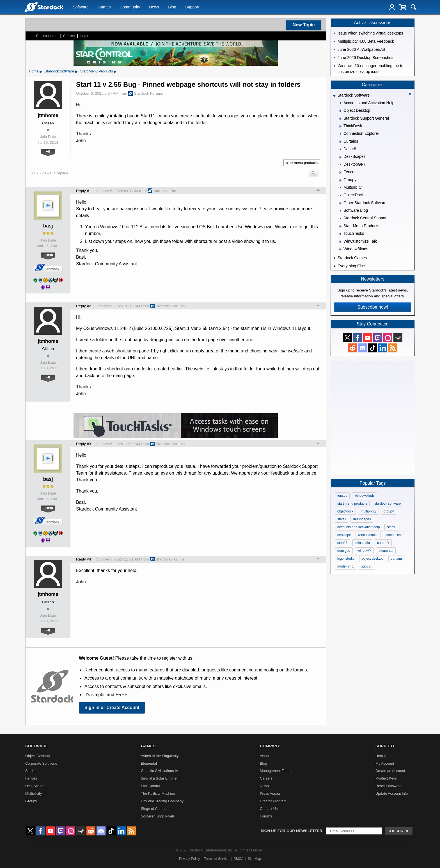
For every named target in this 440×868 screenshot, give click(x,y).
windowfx (364, 551)
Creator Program (273, 801)
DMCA (238, 859)
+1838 (48, 255)
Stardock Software (59, 71)
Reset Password (389, 786)
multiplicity (368, 511)
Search (69, 36)
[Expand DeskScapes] (341, 157)
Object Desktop (38, 756)
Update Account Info (392, 793)
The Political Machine (158, 793)
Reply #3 (84, 444)
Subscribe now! (373, 307)
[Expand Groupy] (341, 180)
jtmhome (48, 115)
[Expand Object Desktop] (341, 111)
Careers (266, 778)
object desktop (373, 559)
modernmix (346, 566)
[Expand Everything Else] (335, 266)
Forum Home (47, 36)
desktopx (344, 535)
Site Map (254, 859)
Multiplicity (34, 793)
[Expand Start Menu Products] (341, 226)
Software (81, 7)
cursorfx (383, 543)
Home (34, 71)
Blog (172, 7)
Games (104, 7)
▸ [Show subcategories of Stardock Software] (77, 71)
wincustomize (368, 535)
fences (342, 496)
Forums (266, 816)
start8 (342, 519)
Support (192, 7)
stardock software (388, 504)
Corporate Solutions (41, 763)
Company (270, 746)
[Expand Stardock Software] (334, 96)
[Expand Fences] (341, 172)
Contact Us (269, 809)
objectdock (345, 511)
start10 (392, 527)
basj (48, 226)
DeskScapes (35, 786)
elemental (386, 551)
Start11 (31, 771)
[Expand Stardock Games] (335, 258)
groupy (389, 511)
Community (130, 7)
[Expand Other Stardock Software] (341, 203)
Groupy (31, 801)
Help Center (385, 756)
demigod (344, 551)
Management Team (275, 771)
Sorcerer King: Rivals (158, 816)
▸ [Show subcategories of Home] (41, 71)
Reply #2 (84, 306)
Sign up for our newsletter (292, 831)
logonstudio (346, 559)
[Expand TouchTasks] (341, 234)
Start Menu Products (97, 71)
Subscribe (399, 831)
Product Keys (386, 778)
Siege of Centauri (155, 809)
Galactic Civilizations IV (160, 771)
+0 (48, 151)
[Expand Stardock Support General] (341, 119)
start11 (342, 543)
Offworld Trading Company (162, 801)
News (154, 7)
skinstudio (362, 543)
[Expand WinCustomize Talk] (341, 242)
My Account (385, 763)
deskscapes (362, 519)
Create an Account (390, 771)
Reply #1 (84, 191)
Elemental (149, 763)
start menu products (302, 163)
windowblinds (364, 496)
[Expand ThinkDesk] (341, 126)
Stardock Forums (146, 94)
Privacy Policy (190, 859)
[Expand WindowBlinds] (341, 249)
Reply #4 (84, 559)
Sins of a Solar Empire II (160, 778)
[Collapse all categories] (410, 94)
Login (85, 36)
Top (318, 191)
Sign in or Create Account (112, 708)
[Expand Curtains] (341, 142)
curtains (397, 559)
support (367, 566)
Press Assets (270, 793)
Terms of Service (217, 859)
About (264, 756)
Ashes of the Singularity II (161, 756)
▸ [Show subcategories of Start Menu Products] (115, 71)
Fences (31, 778)
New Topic (304, 25)
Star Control (150, 786)
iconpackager (396, 535)
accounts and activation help (358, 527)
